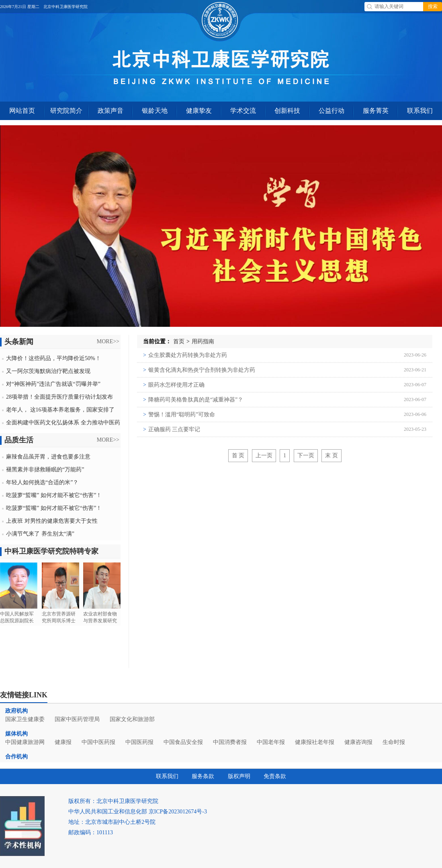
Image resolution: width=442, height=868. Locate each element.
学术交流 (243, 111)
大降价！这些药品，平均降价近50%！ (53, 358)
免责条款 (275, 776)
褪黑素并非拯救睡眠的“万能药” (45, 470)
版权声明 (239, 776)
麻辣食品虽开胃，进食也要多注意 (48, 457)
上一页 (264, 455)
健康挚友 (199, 111)
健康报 (63, 742)
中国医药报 (139, 742)
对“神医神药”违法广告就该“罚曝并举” (53, 384)
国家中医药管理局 (77, 719)
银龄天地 (155, 111)
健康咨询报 (358, 742)
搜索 (433, 6)
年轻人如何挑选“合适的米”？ (42, 482)
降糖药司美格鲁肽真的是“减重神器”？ (193, 400)
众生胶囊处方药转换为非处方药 (185, 355)
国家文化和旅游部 (132, 719)
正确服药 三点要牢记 (172, 429)
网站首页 (22, 111)
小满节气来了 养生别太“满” (40, 534)
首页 (179, 341)
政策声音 (110, 111)
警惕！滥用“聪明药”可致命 (179, 415)
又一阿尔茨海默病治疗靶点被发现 (48, 371)
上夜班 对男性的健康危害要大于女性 (52, 521)
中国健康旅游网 (25, 742)
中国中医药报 (98, 742)
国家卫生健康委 (25, 719)
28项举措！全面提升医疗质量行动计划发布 (59, 397)
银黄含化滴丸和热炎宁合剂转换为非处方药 (199, 370)
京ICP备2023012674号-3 (178, 812)
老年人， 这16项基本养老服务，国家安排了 (60, 410)
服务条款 (203, 776)
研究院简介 (66, 111)
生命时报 (394, 742)
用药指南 (203, 341)
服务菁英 (376, 111)
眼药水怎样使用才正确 (174, 385)
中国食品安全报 (183, 742)
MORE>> (108, 341)
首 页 (238, 455)
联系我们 (420, 111)
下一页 (306, 455)
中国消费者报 (230, 742)
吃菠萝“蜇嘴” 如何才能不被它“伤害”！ (54, 495)
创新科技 (287, 111)
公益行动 (331, 111)
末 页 (331, 455)
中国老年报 (271, 742)
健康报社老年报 (315, 742)
